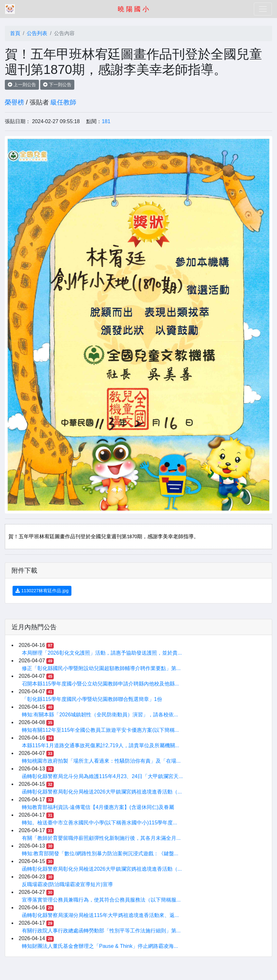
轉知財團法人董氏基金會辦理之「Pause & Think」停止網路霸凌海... (100, 946)
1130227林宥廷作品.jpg (42, 591)
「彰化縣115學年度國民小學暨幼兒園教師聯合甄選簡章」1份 (92, 699)
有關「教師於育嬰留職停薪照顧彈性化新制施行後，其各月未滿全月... (101, 838)
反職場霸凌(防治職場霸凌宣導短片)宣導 (67, 884)
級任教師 (63, 102)
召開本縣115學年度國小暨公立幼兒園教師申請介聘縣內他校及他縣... (100, 684)
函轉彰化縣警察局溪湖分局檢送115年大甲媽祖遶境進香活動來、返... (100, 915)
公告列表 (37, 33)
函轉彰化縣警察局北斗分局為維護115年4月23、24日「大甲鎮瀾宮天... (102, 776)
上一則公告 (22, 85)
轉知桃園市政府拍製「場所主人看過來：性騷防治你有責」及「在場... (101, 761)
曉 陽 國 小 (133, 9)
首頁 (15, 33)
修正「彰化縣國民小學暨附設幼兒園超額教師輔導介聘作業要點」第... (101, 668)
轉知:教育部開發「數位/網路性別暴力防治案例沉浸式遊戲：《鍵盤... (100, 853)
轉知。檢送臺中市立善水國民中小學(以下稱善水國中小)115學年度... (100, 823)
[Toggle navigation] (263, 9)
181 (106, 121)
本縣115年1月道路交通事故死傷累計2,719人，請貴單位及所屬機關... (101, 745)
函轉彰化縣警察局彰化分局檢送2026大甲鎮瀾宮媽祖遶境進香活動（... (102, 792)
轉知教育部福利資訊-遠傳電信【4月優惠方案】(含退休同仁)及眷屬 (98, 807)
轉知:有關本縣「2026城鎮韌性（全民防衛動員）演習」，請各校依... (100, 715)
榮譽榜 (14, 102)
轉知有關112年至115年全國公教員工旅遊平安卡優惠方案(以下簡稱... (100, 730)
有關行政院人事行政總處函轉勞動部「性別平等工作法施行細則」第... (101, 931)
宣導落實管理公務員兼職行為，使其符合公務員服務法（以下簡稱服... (101, 900)
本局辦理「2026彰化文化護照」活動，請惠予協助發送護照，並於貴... (102, 653)
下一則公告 (57, 85)
